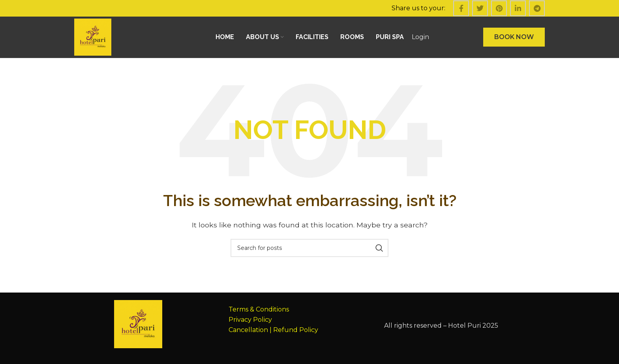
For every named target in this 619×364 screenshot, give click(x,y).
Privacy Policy (250, 320)
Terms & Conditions (259, 309)
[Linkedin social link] (518, 8)
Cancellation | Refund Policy (273, 330)
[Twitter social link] (480, 8)
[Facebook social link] (461, 8)
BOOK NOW (514, 37)
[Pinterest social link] (499, 8)
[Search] (309, 248)
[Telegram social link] (537, 8)
